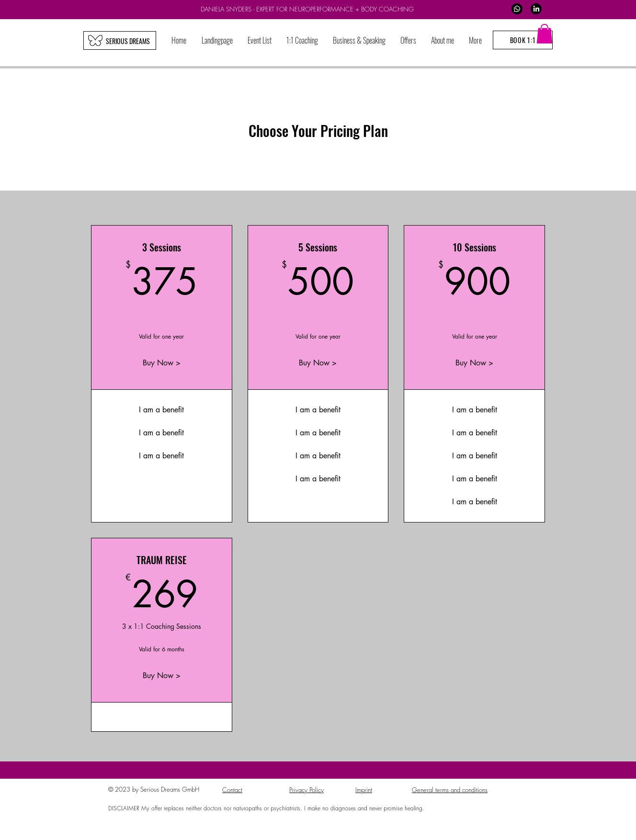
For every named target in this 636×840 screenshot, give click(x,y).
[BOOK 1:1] (523, 40)
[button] (302, 40)
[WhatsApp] (517, 9)
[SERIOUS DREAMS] (128, 41)
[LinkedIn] (536, 9)
